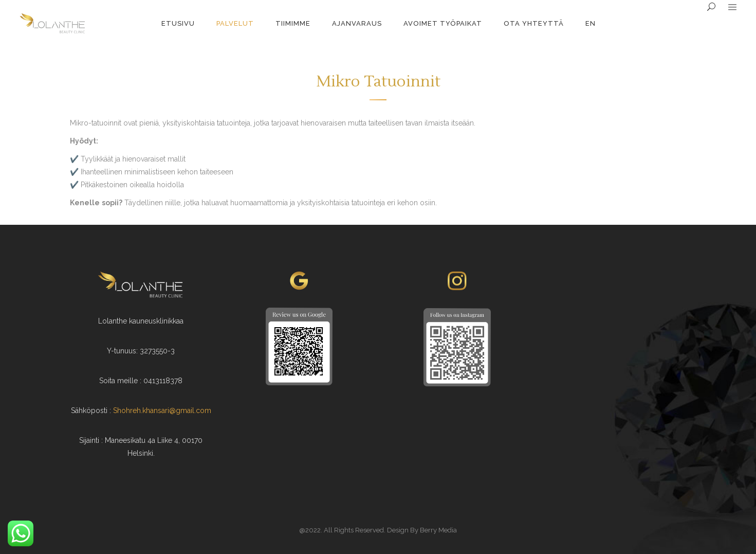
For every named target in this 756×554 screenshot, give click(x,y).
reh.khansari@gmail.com (171, 410)
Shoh (122, 410)
